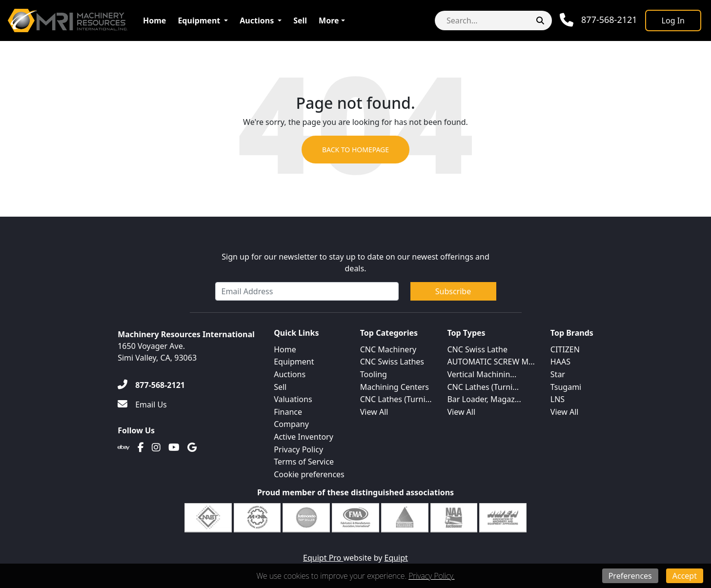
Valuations (293, 399)
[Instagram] (156, 447)
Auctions (257, 20)
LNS (558, 399)
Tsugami (566, 387)
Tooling (374, 374)
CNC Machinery (388, 349)
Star (558, 374)
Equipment (199, 20)
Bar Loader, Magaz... (484, 399)
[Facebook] (141, 447)
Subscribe (453, 291)
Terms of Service (304, 462)
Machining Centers (395, 387)
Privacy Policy (298, 449)
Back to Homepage (355, 150)
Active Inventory (304, 437)
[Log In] (673, 20)
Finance (288, 412)
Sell (300, 20)
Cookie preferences (309, 474)
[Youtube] (174, 447)
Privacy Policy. (431, 576)
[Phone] (599, 20)
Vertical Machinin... (482, 374)
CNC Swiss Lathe (477, 349)
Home (154, 20)
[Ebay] (124, 447)
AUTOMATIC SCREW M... (491, 362)
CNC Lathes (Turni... (396, 399)
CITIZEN (565, 349)
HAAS (560, 362)
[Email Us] (142, 405)
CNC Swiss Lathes (392, 362)
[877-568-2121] (151, 385)
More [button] (329, 20)
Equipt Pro (323, 558)
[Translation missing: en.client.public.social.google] (192, 447)
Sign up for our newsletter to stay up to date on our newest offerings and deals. (355, 263)
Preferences (630, 576)
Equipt (396, 558)
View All (374, 412)
